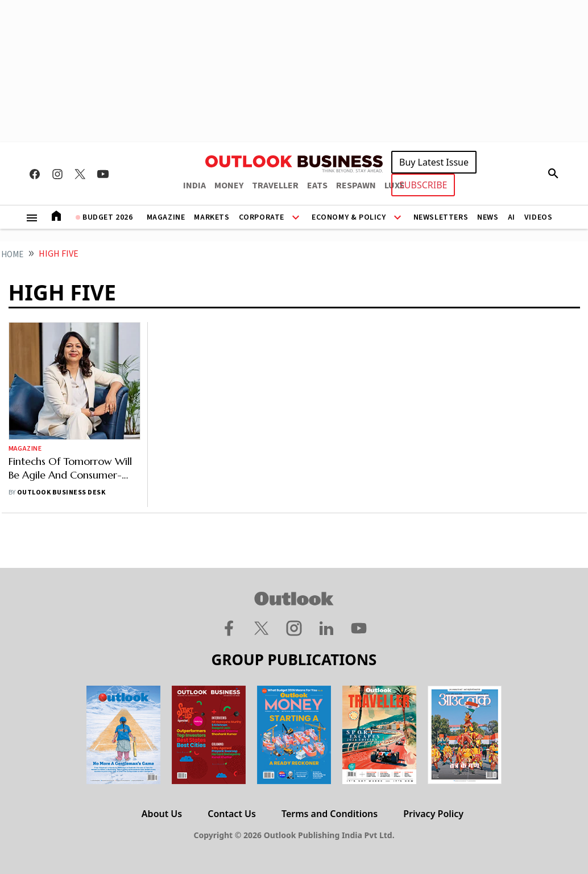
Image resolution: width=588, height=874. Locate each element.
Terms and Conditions (330, 814)
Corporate (262, 217)
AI (512, 217)
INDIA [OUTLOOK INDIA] (194, 185)
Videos (539, 217)
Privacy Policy (433, 814)
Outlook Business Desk (61, 492)
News (488, 217)
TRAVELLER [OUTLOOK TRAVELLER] (275, 185)
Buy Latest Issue (434, 162)
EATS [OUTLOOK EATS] (317, 185)
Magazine (166, 217)
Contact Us (232, 814)
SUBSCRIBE (423, 185)
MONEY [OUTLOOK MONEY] (229, 185)
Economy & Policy (349, 217)
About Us (162, 814)
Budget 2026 (108, 217)
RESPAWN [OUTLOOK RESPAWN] (356, 185)
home (12, 255)
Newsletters (441, 217)
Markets (212, 217)
